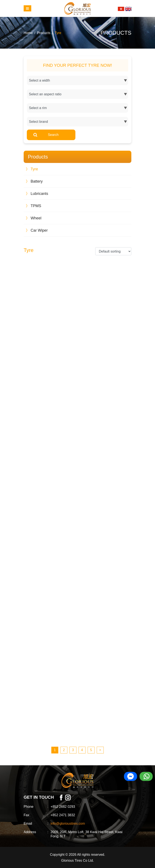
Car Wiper (37, 230)
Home (28, 33)
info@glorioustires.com (68, 824)
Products (44, 33)
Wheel (34, 218)
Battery (34, 181)
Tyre (58, 33)
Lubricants (37, 194)
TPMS (33, 206)
